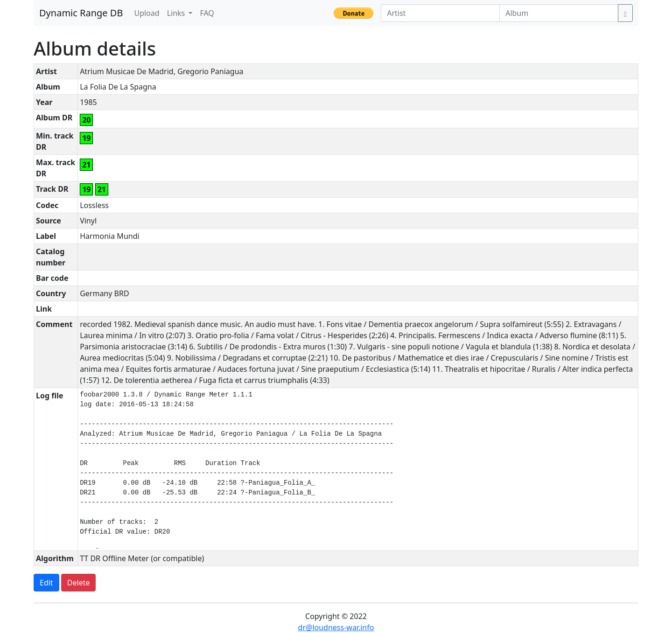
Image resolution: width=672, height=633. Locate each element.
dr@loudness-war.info (336, 627)
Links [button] (177, 13)
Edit (46, 583)
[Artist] (440, 13)
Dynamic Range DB (81, 13)
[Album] (559, 13)
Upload (147, 13)
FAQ (207, 13)
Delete (79, 583)
